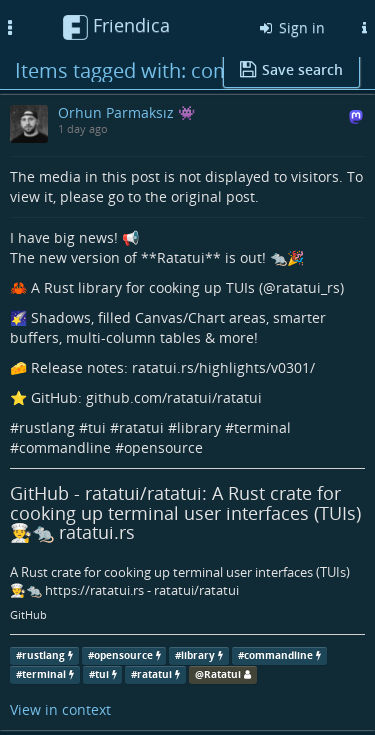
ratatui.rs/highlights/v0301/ (223, 367)
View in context (60, 709)
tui (97, 427)
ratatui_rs (308, 287)
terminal (262, 427)
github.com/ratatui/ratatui (174, 397)
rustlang (47, 427)
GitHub (28, 615)
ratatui (141, 427)
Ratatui (222, 674)
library (199, 427)
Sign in (291, 27)
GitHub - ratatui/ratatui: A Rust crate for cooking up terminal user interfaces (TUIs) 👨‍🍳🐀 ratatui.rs (185, 513)
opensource (163, 447)
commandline (65, 447)
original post (213, 196)
